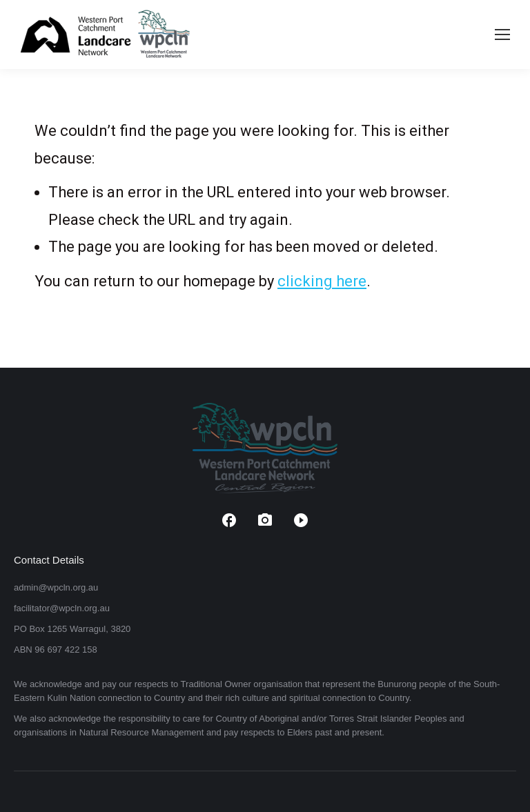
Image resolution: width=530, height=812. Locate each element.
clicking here (322, 281)
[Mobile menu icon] (502, 34)
